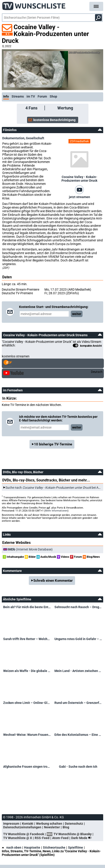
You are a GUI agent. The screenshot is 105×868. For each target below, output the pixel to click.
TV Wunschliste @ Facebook (24, 834)
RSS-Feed (42, 838)
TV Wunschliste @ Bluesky (73, 834)
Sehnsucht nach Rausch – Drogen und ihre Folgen (78, 607)
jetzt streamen (79, 197)
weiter (77, 314)
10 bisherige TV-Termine (53, 444)
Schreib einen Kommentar (53, 581)
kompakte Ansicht (87, 346)
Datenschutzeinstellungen (22, 827)
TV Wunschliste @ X (18, 838)
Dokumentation (13, 138)
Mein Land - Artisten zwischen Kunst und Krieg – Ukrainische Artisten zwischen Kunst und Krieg (78, 671)
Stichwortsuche (54, 847)
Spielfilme (76, 847)
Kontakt (28, 824)
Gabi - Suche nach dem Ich (78, 767)
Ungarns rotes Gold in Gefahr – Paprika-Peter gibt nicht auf (78, 639)
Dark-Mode (82, 838)
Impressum (11, 824)
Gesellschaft (35, 138)
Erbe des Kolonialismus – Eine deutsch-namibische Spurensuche (78, 735)
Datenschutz (74, 824)
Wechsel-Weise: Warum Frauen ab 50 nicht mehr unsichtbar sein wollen (27, 735)
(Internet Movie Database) (30, 549)
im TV (31, 96)
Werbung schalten (49, 824)
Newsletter (52, 827)
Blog (66, 827)
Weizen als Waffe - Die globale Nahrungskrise (27, 671)
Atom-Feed (60, 838)
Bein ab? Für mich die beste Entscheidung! (27, 607)
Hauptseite (32, 847)
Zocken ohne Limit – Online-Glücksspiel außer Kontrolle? (27, 703)
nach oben (12, 847)
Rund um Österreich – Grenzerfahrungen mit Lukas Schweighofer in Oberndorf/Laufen (78, 703)
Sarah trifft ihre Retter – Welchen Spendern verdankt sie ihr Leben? (27, 639)
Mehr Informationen (56, 511)
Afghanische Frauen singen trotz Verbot (27, 767)
